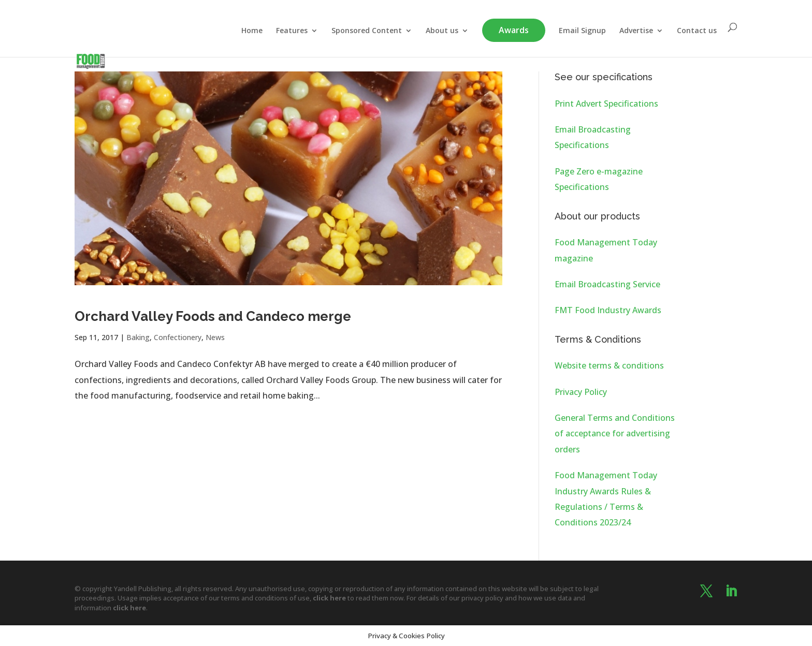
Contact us (697, 31)
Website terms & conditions (609, 365)
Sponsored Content (367, 31)
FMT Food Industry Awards (608, 310)
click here (329, 598)
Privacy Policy (581, 392)
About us (442, 31)
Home (252, 31)
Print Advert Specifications (606, 104)
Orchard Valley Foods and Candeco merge (213, 316)
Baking (138, 337)
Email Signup (582, 31)
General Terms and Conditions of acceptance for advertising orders (615, 434)
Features (292, 31)
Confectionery (178, 337)
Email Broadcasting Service (607, 284)
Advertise (636, 31)
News (215, 337)
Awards (514, 30)
